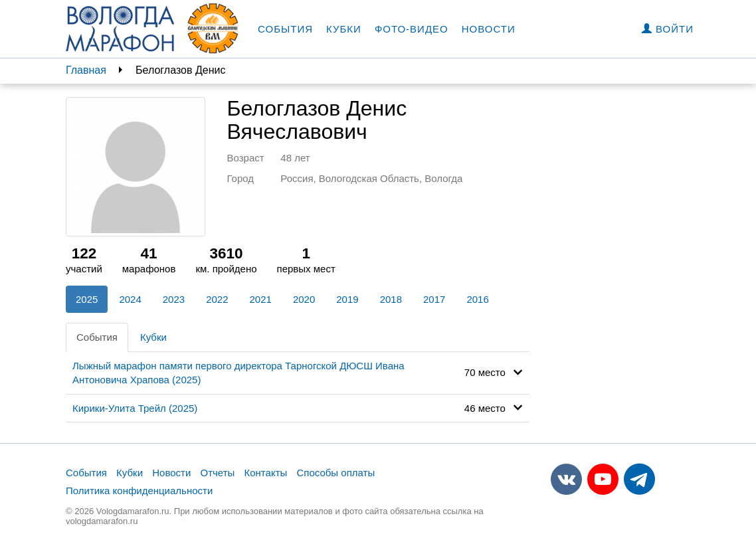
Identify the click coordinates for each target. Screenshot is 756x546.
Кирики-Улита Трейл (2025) (135, 408)
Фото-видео (412, 29)
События (285, 29)
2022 (217, 299)
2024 (130, 299)
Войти (668, 29)
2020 (304, 299)
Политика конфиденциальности (139, 491)
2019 (347, 299)
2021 (261, 299)
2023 (174, 299)
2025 (87, 299)
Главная (86, 70)
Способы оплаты (335, 473)
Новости (489, 29)
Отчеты (217, 473)
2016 (477, 299)
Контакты (266, 473)
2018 (391, 299)
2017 (434, 299)
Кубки (344, 29)
